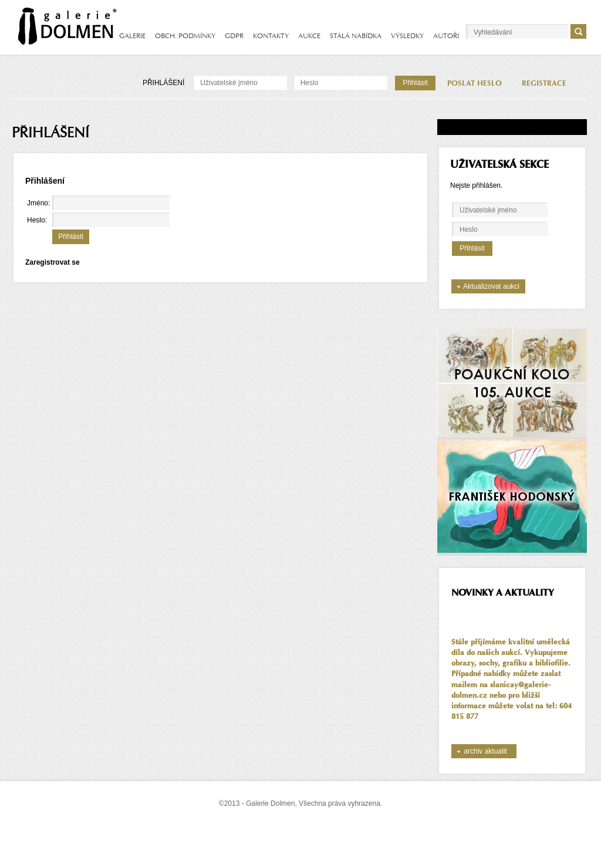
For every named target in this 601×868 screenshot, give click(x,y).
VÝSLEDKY (407, 36)
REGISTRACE (544, 83)
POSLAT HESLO (475, 83)
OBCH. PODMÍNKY (185, 36)
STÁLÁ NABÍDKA (356, 36)
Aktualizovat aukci (491, 286)
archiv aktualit (485, 751)
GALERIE (132, 36)
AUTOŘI (446, 36)
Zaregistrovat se (53, 262)
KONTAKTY (271, 36)
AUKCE (309, 36)
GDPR (234, 36)
